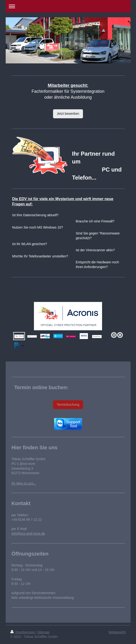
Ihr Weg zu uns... (24, 483)
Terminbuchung (68, 405)
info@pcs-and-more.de (28, 534)
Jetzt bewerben (68, 114)
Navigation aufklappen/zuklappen (68, 6)
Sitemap (43, 632)
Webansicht (117, 632)
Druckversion (23, 632)
